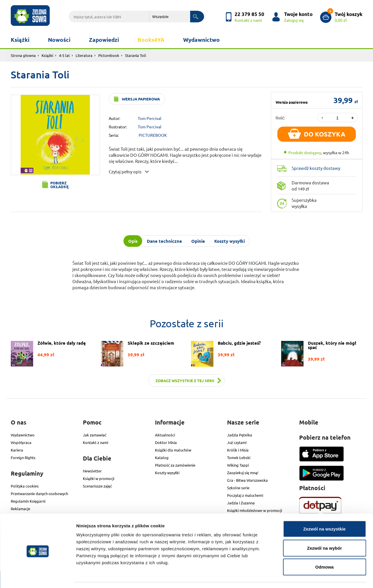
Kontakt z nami (96, 442)
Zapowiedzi (104, 40)
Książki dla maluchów (173, 450)
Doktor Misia (166, 442)
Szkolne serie (238, 488)
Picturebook (109, 55)
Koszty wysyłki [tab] (230, 241)
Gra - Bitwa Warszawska (247, 480)
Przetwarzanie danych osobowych (39, 493)
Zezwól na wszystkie (324, 512)
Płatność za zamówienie (175, 465)
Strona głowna (23, 55)
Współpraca (21, 442)
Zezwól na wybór (324, 531)
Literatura (84, 55)
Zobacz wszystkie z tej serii (185, 381)
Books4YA (151, 40)
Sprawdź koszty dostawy (316, 168)
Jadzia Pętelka (240, 435)
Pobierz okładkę (59, 185)
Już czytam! (237, 442)
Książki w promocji (99, 478)
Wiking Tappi (238, 465)
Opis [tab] (133, 241)
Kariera (17, 450)
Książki (20, 40)
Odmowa (324, 550)
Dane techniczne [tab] (164, 241)
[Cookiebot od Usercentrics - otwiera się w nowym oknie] (38, 577)
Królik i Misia (238, 450)
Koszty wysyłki (167, 473)
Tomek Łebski (239, 457)
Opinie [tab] (198, 241)
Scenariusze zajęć (97, 486)
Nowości (59, 40)
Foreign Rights (23, 457)
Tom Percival (150, 118)
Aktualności (165, 435)
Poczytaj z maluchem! (245, 495)
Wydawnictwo (201, 40)
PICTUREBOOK (153, 135)
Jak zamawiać (95, 435)
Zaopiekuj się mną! (243, 473)
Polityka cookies (25, 486)
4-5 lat (64, 55)
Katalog (162, 457)
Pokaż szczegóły (310, 577)
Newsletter (92, 471)
